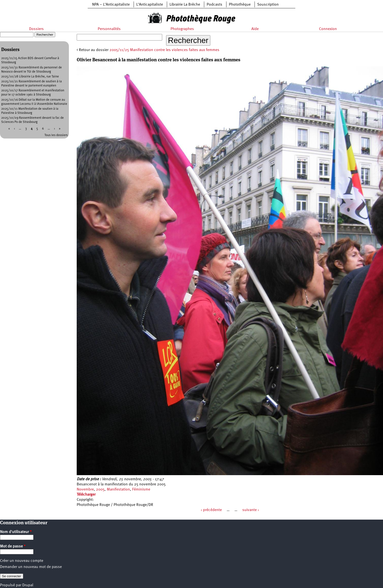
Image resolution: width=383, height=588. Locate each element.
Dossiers (36, 29)
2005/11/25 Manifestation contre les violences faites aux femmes (164, 50)
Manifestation (118, 490)
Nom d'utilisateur (16, 532)
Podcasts (214, 5)
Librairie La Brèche (185, 5)
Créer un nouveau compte (22, 561)
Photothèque (240, 5)
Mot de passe (13, 546)
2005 (100, 490)
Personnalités (109, 29)
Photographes (182, 29)
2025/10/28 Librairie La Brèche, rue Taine (30, 77)
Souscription (268, 5)
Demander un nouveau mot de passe (31, 567)
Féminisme (141, 490)
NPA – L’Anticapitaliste (111, 5)
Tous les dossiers (56, 135)
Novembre (85, 490)
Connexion (328, 29)
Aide (255, 29)
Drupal (28, 585)
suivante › (251, 510)
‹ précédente (211, 510)
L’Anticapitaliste (150, 5)
